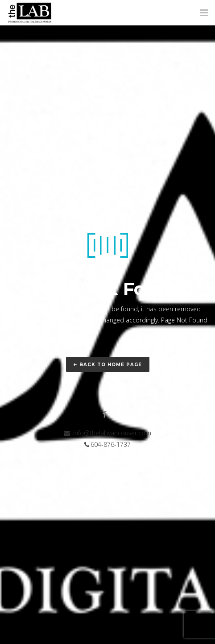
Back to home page (108, 365)
